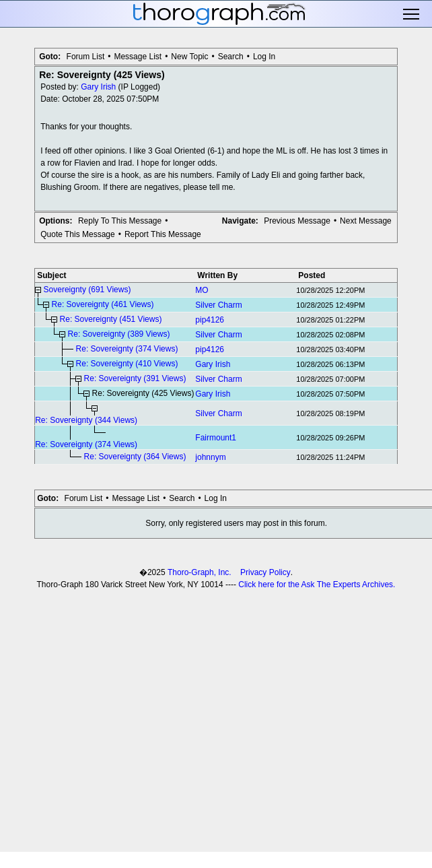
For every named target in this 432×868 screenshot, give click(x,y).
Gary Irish (98, 87)
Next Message (366, 221)
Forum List (86, 57)
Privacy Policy (265, 572)
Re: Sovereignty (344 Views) (86, 420)
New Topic (189, 57)
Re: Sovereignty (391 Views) (135, 378)
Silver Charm (218, 305)
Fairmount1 (216, 438)
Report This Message (163, 234)
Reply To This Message (120, 221)
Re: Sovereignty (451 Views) (111, 319)
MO (202, 290)
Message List (138, 57)
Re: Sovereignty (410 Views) (127, 364)
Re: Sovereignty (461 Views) (103, 304)
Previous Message (297, 221)
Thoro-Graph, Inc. (200, 572)
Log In (264, 57)
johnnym (210, 457)
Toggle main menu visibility (412, 14)
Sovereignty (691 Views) (87, 290)
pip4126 (210, 320)
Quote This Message (78, 234)
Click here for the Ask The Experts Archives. (317, 585)
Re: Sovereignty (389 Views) (119, 334)
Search (231, 57)
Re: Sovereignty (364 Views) (135, 457)
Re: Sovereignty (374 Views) (127, 349)
